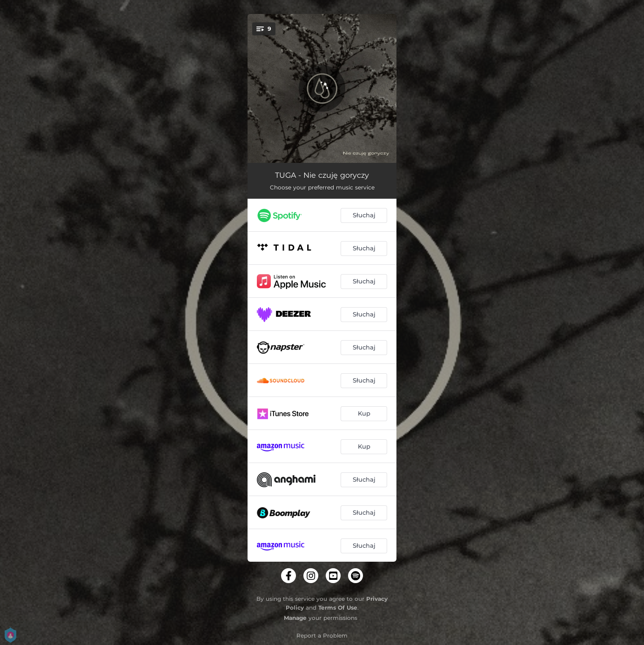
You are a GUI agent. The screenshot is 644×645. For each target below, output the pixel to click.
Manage (295, 618)
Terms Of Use (338, 608)
